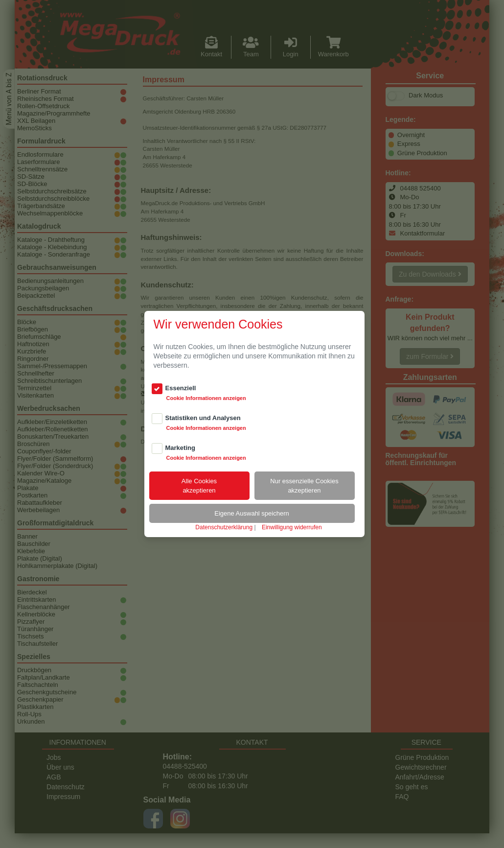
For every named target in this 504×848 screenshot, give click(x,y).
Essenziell (181, 388)
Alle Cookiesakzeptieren (199, 486)
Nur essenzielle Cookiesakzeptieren (304, 486)
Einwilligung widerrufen (292, 527)
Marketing (180, 448)
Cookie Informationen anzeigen (206, 398)
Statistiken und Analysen (203, 418)
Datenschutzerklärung (224, 527)
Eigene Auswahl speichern (252, 513)
